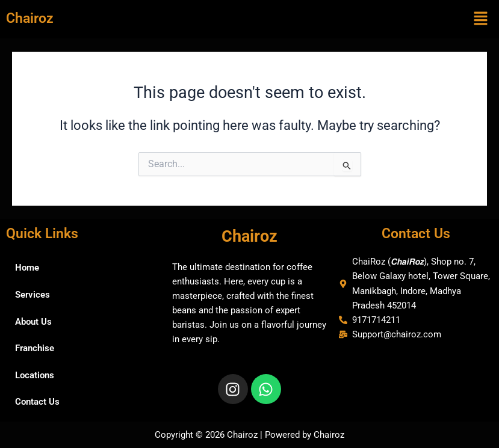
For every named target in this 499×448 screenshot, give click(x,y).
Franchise (35, 348)
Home (27, 268)
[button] (481, 19)
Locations (35, 375)
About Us (33, 322)
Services (33, 295)
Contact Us (37, 402)
